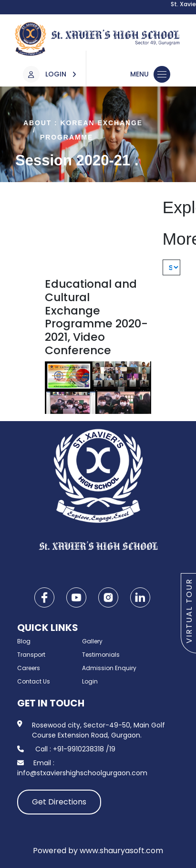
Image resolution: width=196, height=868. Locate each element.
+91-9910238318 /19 (84, 749)
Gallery (92, 641)
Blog (24, 641)
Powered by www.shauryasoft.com (98, 851)
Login (90, 681)
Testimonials (101, 655)
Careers (29, 668)
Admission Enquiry (109, 668)
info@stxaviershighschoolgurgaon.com (82, 773)
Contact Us (34, 681)
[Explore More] (172, 267)
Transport (31, 655)
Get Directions (59, 802)
